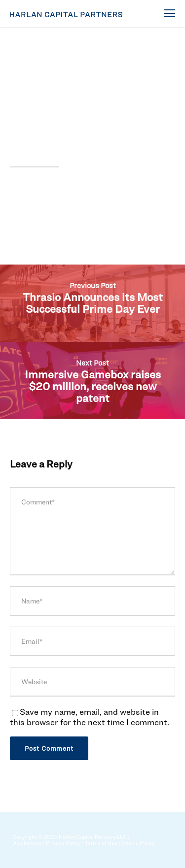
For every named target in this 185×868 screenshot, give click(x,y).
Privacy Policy (63, 843)
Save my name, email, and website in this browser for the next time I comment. (90, 717)
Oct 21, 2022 (32, 63)
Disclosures (27, 843)
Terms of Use (101, 843)
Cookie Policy (138, 843)
